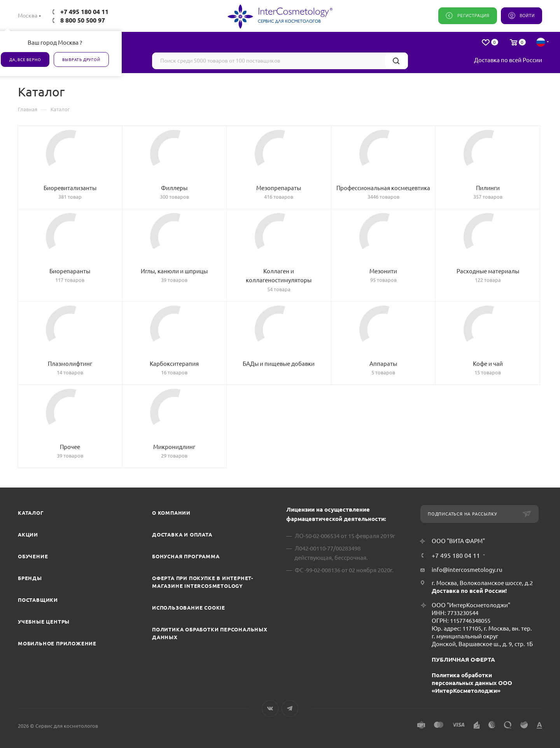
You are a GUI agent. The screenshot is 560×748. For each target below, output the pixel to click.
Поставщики (38, 600)
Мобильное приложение (57, 643)
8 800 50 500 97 (83, 20)
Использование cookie (189, 608)
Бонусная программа (186, 556)
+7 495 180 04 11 (84, 12)
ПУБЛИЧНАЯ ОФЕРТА (463, 660)
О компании (171, 513)
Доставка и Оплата (182, 535)
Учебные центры (44, 622)
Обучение (33, 556)
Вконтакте (270, 709)
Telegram (290, 709)
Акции (28, 535)
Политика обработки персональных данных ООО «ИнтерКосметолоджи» (472, 683)
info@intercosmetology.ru (467, 570)
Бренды (30, 578)
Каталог (31, 513)
